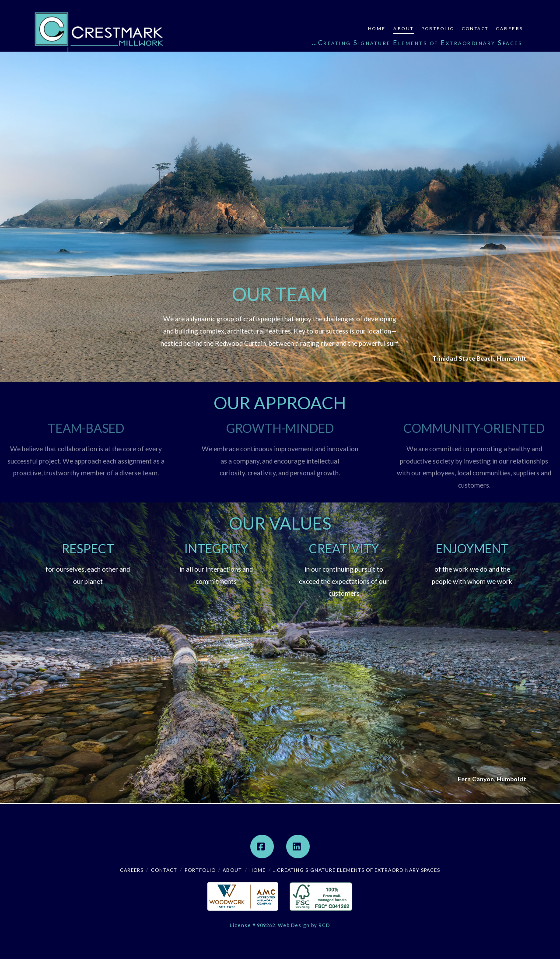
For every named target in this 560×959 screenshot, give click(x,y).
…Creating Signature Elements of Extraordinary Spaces (357, 870)
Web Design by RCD (304, 925)
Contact (164, 870)
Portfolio (200, 870)
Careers (132, 870)
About (232, 870)
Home (257, 870)
